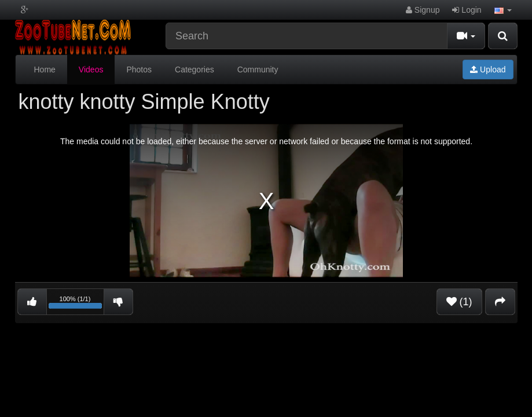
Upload (488, 69)
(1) (459, 302)
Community (258, 69)
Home (45, 69)
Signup (423, 10)
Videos (91, 69)
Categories (195, 69)
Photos (139, 69)
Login (467, 10)
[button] (503, 10)
